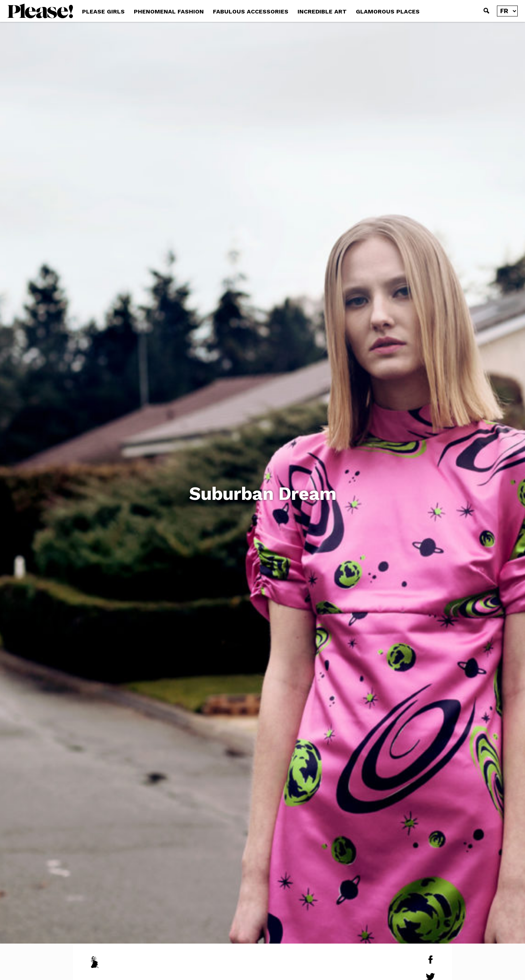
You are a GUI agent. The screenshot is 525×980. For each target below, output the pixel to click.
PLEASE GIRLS (103, 11)
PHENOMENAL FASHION (169, 11)
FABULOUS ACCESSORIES (251, 11)
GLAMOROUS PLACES (388, 11)
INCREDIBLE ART (322, 11)
